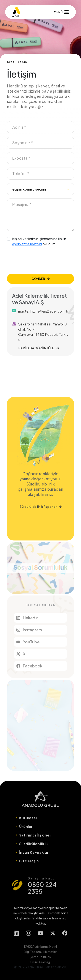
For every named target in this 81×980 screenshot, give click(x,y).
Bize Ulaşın (29, 861)
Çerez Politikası (40, 957)
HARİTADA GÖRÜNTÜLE (39, 348)
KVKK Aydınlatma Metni (40, 946)
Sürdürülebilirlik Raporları (40, 507)
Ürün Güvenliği (40, 962)
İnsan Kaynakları (34, 852)
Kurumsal (28, 818)
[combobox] (40, 189)
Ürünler (26, 827)
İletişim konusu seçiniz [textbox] (29, 189)
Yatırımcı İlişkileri (35, 835)
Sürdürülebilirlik (34, 844)
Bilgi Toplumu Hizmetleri (41, 952)
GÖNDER (41, 279)
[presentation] (40, 260)
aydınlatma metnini (27, 244)
